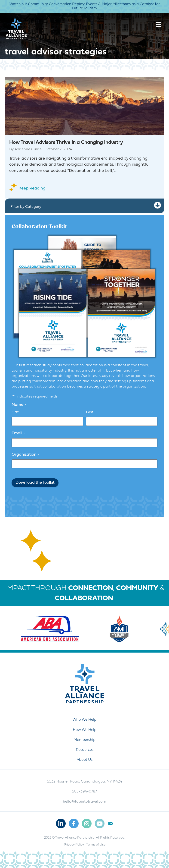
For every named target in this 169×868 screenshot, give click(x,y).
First (15, 412)
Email (18, 433)
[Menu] (159, 24)
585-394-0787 (84, 792)
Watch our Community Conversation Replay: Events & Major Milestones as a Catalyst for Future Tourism (85, 6)
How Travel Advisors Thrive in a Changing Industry (66, 143)
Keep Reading (32, 188)
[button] (157, 205)
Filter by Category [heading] (26, 207)
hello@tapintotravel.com (84, 802)
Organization (25, 455)
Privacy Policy (74, 845)
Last (90, 412)
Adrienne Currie (28, 149)
